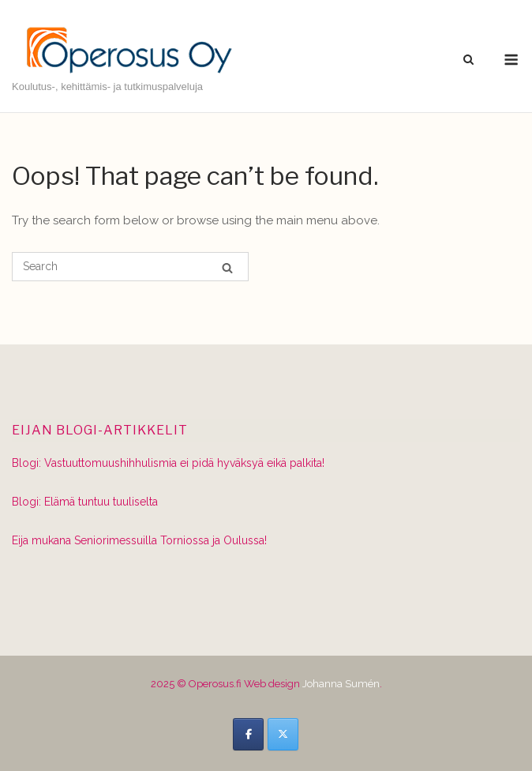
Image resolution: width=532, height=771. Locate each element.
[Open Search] (468, 60)
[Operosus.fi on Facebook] (248, 734)
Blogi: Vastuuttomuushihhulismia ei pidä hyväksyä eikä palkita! (168, 463)
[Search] (227, 267)
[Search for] (130, 267)
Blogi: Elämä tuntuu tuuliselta (85, 502)
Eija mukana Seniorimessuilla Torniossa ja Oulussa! (139, 540)
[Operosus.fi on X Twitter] (283, 734)
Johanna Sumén (341, 684)
